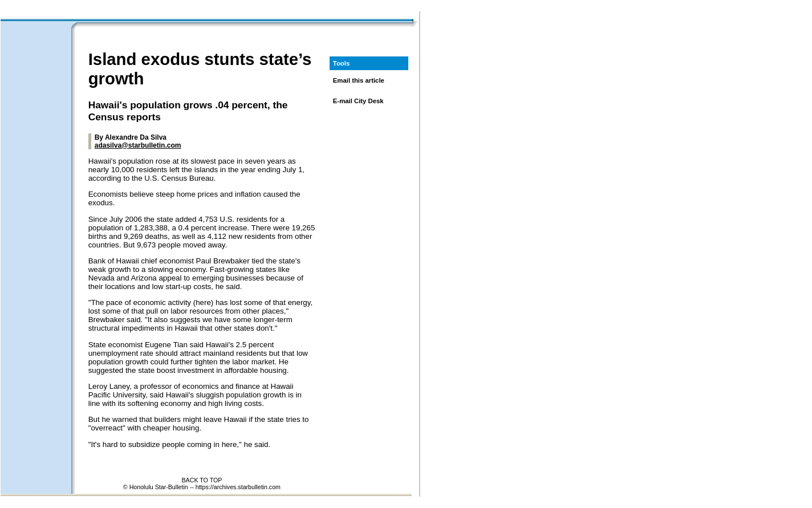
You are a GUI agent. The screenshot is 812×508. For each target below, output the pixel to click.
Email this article (359, 80)
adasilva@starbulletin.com (138, 145)
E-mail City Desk (358, 101)
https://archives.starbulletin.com (238, 487)
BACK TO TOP (202, 480)
